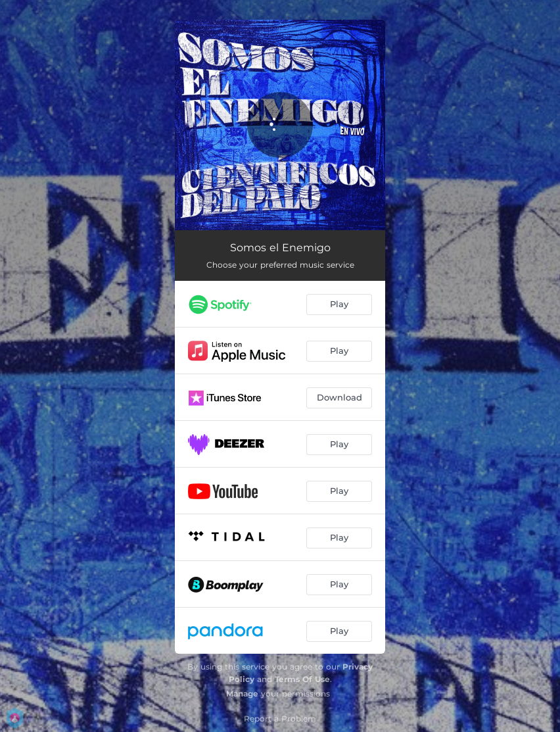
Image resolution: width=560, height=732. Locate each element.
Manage (242, 694)
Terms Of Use (302, 679)
